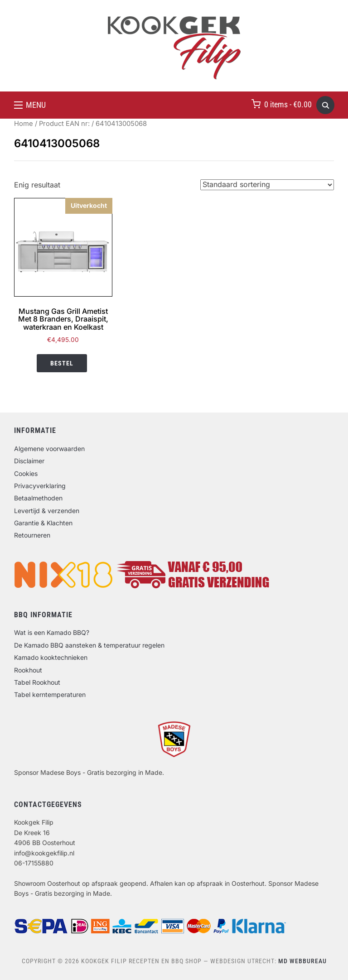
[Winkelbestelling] (267, 185)
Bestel (62, 363)
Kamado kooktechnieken (51, 657)
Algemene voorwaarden (49, 449)
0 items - (288, 104)
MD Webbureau (302, 961)
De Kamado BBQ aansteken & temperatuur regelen (89, 645)
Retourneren (32, 535)
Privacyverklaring (40, 486)
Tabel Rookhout (37, 682)
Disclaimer (29, 461)
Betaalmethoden (38, 498)
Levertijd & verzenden (47, 511)
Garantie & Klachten (43, 523)
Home (24, 124)
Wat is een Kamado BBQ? (52, 632)
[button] (30, 105)
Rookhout (28, 670)
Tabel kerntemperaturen (50, 694)
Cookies (26, 473)
